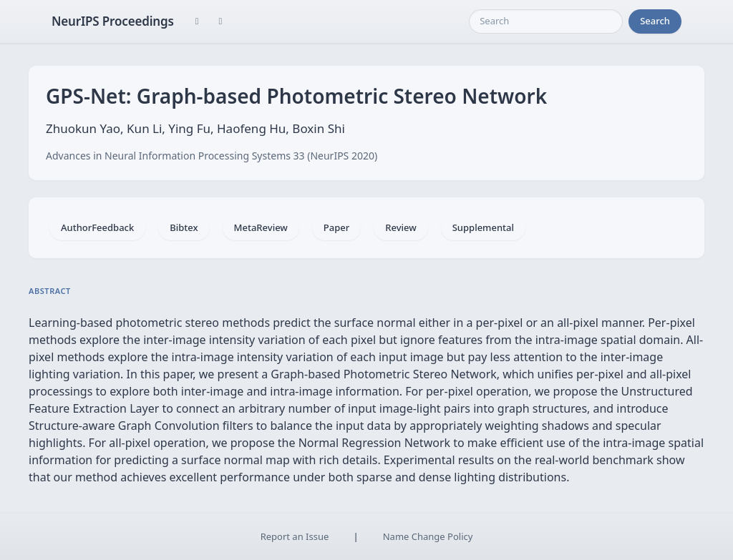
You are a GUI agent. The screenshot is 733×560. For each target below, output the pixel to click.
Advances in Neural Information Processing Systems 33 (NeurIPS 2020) (212, 156)
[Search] (546, 21)
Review (401, 227)
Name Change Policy (428, 536)
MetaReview (261, 227)
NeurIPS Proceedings (113, 21)
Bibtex (184, 227)
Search (655, 21)
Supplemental (483, 227)
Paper (336, 227)
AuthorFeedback (97, 227)
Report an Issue (295, 536)
